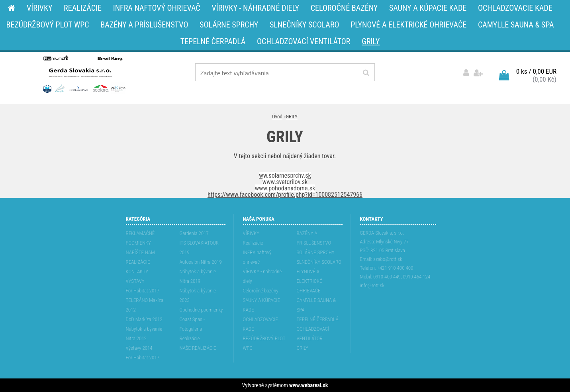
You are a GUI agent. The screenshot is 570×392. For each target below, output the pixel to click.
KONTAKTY (137, 271)
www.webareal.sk (309, 385)
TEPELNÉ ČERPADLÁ (318, 319)
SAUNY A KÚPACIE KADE (262, 305)
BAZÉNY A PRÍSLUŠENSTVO (314, 238)
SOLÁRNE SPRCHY (316, 252)
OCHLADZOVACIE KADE (261, 324)
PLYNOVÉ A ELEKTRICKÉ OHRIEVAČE (309, 281)
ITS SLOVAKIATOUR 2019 (199, 248)
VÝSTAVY (135, 281)
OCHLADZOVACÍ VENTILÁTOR (313, 334)
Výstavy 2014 (139, 348)
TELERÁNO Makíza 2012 (145, 305)
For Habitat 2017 (143, 291)
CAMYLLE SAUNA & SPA (316, 305)
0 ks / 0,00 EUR (536, 71)
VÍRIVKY (251, 233)
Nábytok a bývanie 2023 (198, 295)
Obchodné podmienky (201, 310)
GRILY (291, 117)
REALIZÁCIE (138, 262)
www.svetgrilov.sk (285, 182)
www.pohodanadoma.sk (285, 188)
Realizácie (190, 338)
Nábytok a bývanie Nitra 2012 (144, 334)
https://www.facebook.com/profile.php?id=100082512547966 (285, 195)
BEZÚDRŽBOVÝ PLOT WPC (264, 343)
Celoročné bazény (261, 291)
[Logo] (83, 74)
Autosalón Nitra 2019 (201, 262)
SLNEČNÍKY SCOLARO (319, 262)
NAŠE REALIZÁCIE (198, 348)
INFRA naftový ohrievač (257, 257)
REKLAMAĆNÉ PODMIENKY (140, 238)
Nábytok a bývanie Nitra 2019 (198, 276)
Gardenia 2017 (194, 233)
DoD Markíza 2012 (144, 319)
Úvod (277, 117)
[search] (366, 73)
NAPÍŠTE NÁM (140, 252)
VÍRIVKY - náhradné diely (262, 276)
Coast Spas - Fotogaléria (192, 324)
